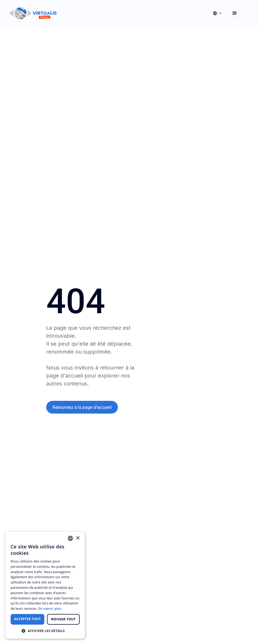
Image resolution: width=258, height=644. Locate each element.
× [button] (78, 538)
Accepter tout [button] (27, 619)
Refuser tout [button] (63, 619)
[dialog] (45, 585)
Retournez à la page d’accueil (82, 407)
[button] (217, 13)
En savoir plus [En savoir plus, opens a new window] (50, 609)
